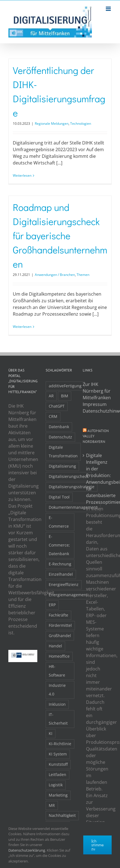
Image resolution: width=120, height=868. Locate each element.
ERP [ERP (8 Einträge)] (52, 605)
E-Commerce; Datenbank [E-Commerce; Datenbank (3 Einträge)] (59, 545)
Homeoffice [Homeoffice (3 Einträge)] (59, 656)
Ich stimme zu (97, 845)
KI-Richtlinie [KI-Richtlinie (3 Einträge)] (60, 744)
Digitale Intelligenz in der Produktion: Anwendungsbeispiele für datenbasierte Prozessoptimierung (97, 479)
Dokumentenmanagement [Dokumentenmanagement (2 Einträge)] (73, 507)
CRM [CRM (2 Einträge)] (53, 416)
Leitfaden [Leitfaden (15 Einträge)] (57, 775)
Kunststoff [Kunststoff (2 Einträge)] (58, 764)
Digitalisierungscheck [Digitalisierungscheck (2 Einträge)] (69, 476)
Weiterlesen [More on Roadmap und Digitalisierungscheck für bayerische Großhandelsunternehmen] (22, 327)
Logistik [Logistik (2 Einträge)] (56, 785)
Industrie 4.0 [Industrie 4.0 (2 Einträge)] (57, 690)
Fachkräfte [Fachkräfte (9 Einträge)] (58, 615)
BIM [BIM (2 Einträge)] (65, 396)
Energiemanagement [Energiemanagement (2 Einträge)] (68, 595)
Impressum (95, 404)
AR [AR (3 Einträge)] (51, 396)
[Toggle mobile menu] (109, 9)
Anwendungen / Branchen (55, 275)
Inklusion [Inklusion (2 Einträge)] (57, 704)
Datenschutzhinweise (97, 411)
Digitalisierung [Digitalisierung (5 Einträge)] (62, 466)
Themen (83, 275)
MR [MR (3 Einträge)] (52, 805)
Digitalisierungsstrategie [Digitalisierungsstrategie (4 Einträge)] (72, 487)
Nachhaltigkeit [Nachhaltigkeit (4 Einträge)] (62, 815)
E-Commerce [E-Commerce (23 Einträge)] (59, 522)
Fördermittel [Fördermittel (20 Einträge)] (60, 625)
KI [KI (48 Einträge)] (51, 733)
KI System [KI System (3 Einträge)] (58, 754)
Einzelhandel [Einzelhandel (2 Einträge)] (61, 574)
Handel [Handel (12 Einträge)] (55, 646)
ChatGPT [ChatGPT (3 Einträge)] (57, 406)
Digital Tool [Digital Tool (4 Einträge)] (59, 497)
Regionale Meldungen (52, 124)
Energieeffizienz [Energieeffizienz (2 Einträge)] (64, 584)
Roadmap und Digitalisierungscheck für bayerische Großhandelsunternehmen (60, 235)
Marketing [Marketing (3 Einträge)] (58, 795)
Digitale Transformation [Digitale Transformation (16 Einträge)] (63, 452)
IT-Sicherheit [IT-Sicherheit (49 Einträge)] (58, 719)
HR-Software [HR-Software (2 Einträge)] (57, 671)
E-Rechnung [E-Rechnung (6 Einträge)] (60, 564)
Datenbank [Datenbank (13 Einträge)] (59, 427)
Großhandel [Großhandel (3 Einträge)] (60, 636)
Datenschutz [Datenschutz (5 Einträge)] (60, 437)
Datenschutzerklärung (27, 850)
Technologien (81, 124)
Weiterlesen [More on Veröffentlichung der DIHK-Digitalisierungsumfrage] (22, 175)
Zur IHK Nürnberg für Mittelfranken (97, 391)
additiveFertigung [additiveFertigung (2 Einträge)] (65, 386)
